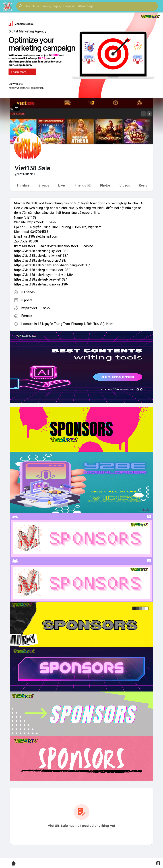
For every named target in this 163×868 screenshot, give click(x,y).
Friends (83, 186)
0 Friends (28, 292)
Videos (125, 185)
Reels (143, 185)
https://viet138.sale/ (36, 308)
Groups (44, 185)
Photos (105, 185)
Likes (62, 185)
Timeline (23, 185)
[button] (87, 6)
